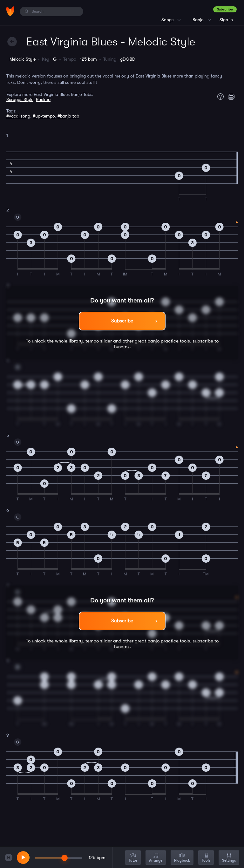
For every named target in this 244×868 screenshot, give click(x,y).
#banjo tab (68, 116)
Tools (206, 858)
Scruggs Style (20, 99)
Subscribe (225, 9)
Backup (43, 99)
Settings (229, 858)
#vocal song (18, 116)
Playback (182, 858)
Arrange (156, 858)
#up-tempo (44, 116)
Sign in (226, 20)
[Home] (10, 11)
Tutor (133, 858)
